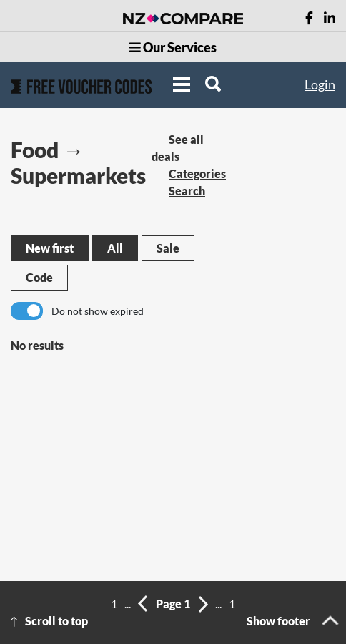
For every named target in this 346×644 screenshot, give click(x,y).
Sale (168, 248)
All (115, 248)
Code (39, 277)
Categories (197, 174)
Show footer (278, 621)
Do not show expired (98, 311)
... (128, 604)
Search (187, 191)
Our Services (173, 47)
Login (320, 84)
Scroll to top (56, 621)
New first (50, 248)
